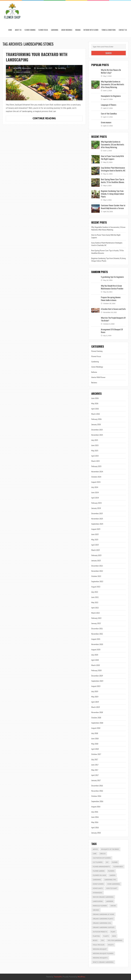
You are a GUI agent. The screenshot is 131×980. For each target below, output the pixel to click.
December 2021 (97, 629)
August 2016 (96, 807)
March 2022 (95, 613)
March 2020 (95, 665)
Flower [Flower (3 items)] (115, 862)
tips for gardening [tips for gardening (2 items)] (115, 940)
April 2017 (95, 775)
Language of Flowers (109, 105)
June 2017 (95, 765)
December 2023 (97, 513)
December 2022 (97, 566)
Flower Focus (43, 30)
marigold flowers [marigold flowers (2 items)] (100, 906)
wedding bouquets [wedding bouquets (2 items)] (100, 958)
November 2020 (97, 644)
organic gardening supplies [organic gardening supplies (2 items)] (104, 927)
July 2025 (95, 440)
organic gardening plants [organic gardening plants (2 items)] (103, 919)
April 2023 (95, 545)
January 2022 (96, 623)
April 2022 (95, 608)
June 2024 (95, 493)
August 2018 (96, 728)
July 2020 (95, 655)
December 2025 (97, 430)
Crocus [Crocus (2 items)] (103, 854)
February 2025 (96, 466)
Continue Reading (53, 119)
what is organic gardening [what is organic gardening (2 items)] (103, 962)
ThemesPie (58, 977)
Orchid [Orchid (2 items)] (113, 906)
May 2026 (95, 404)
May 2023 (95, 540)
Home (10, 30)
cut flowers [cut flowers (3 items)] (98, 862)
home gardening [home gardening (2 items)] (114, 884)
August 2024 (96, 482)
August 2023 (96, 529)
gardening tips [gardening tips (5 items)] (110, 880)
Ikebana (78, 30)
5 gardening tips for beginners (112, 277)
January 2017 (96, 780)
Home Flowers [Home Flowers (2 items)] (98, 884)
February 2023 (96, 555)
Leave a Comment (23, 72)
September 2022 (97, 582)
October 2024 (96, 477)
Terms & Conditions (109, 30)
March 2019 (95, 707)
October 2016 (96, 796)
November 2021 (97, 634)
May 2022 (95, 602)
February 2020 (96, 671)
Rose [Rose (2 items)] (114, 936)
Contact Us (123, 30)
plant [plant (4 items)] (113, 932)
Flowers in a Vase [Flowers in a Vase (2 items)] (99, 875)
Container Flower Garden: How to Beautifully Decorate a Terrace (113, 207)
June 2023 (95, 534)
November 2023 (97, 519)
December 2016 (97, 786)
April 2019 (95, 702)
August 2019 (96, 686)
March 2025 (95, 461)
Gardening (55, 30)
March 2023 (95, 550)
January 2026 (96, 424)
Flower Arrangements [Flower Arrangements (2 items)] (101, 867)
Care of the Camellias (109, 114)
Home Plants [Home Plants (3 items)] (98, 888)
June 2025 (95, 445)
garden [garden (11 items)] (112, 875)
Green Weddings (67, 30)
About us (18, 30)
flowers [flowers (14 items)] (111, 871)
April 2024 (95, 498)
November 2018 (97, 712)
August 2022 (96, 587)
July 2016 (95, 812)
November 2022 (97, 571)
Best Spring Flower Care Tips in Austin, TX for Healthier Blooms (113, 181)
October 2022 (96, 576)
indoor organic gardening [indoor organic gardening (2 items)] (103, 897)
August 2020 (96, 650)
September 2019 (97, 681)
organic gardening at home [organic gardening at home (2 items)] (103, 914)
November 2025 (97, 435)
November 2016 (97, 791)
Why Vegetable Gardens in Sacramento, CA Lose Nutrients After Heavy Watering (112, 84)
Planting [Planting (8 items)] (96, 936)
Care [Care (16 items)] (95, 854)
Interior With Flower (91, 30)
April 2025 (95, 456)
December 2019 (97, 676)
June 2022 (95, 597)
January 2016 (96, 833)
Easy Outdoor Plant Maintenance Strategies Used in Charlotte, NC (113, 169)
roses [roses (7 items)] (95, 940)
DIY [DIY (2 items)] (107, 862)
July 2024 (95, 487)
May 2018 (95, 744)
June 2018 (95, 739)
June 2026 (95, 398)
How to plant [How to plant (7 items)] (112, 888)
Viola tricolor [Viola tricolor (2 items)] (99, 945)
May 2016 (95, 822)
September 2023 (97, 524)
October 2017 (96, 754)
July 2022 (95, 592)
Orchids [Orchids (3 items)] (96, 910)
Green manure (106, 122)
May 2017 (95, 770)
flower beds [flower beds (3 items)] (118, 867)
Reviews (94, 383)
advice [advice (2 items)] (95, 849)
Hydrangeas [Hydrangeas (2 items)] (98, 893)
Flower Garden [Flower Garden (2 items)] (99, 871)
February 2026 (96, 419)
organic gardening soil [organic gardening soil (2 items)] (102, 923)
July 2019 (95, 691)
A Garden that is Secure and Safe (113, 309)
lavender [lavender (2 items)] (110, 901)
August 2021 (96, 639)
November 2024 (97, 472)
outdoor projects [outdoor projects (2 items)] (100, 932)
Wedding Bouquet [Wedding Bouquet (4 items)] (100, 949)
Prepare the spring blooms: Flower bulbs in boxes (111, 299)
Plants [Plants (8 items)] (106, 936)
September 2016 (97, 801)
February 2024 (96, 503)
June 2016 (95, 817)
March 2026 (95, 414)
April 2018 (95, 749)
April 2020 (95, 660)
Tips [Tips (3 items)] (102, 940)
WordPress (81, 977)
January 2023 (96, 561)
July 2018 (95, 733)
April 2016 (95, 828)
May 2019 (95, 697)
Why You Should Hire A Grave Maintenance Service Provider (112, 287)
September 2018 (97, 723)
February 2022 (96, 618)
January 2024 (96, 508)
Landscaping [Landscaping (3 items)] (98, 901)
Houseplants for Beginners (111, 96)
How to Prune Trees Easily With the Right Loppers (112, 157)
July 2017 (95, 760)
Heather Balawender (23, 68)
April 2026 (95, 409)
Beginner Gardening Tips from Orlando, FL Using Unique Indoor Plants (113, 194)
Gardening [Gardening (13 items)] (97, 880)
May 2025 (95, 451)
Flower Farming (30, 30)
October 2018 (96, 718)
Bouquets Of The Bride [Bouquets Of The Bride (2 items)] (110, 849)
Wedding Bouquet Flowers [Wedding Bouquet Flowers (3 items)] (103, 953)
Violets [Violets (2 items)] (111, 945)
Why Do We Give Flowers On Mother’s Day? (111, 71)
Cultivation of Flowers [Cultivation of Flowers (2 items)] (102, 858)
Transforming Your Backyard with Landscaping (37, 57)
